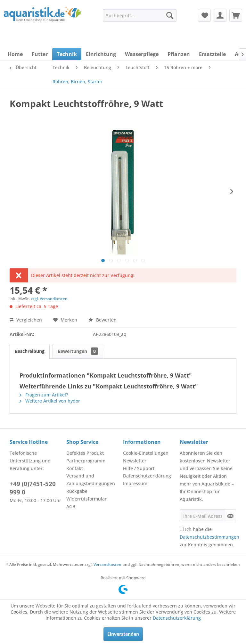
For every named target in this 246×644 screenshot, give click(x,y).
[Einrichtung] (101, 54)
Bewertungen (78, 351)
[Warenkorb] (236, 15)
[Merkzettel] (204, 15)
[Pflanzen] (179, 54)
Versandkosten (107, 564)
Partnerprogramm (86, 461)
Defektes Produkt (85, 453)
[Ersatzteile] (212, 54)
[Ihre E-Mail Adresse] (202, 516)
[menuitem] (140, 15)
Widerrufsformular (86, 499)
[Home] (15, 54)
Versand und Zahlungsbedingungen (91, 480)
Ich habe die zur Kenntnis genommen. (209, 537)
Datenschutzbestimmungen (209, 537)
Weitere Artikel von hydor (50, 401)
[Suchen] (170, 15)
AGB (71, 506)
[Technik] (67, 54)
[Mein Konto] (220, 15)
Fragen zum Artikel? (44, 395)
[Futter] (40, 54)
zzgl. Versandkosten (49, 299)
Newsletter (135, 461)
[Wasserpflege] (142, 54)
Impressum (135, 483)
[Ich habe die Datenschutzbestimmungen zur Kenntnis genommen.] (182, 529)
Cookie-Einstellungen (146, 453)
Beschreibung (30, 351)
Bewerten (102, 320)
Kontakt (75, 468)
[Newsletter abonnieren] (230, 516)
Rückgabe (77, 491)
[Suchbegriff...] (140, 15)
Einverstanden (123, 634)
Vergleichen (26, 320)
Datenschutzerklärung (147, 476)
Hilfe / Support (139, 468)
